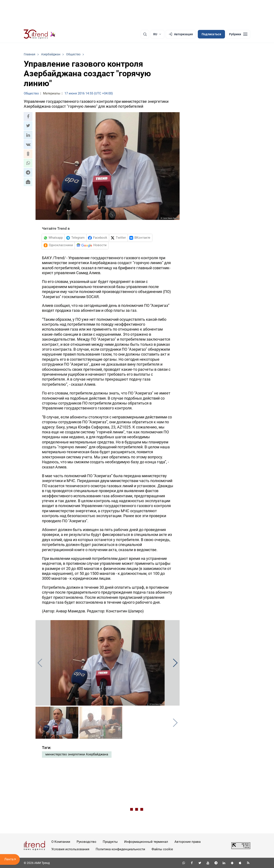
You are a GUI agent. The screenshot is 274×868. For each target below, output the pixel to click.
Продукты (110, 842)
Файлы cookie (162, 849)
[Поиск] (145, 34)
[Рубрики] (238, 34)
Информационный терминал (146, 842)
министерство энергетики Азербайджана (77, 754)
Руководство (86, 842)
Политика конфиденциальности (120, 849)
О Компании (61, 842)
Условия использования (70, 849)
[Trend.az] (40, 34)
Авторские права (188, 842)
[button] (28, 116)
